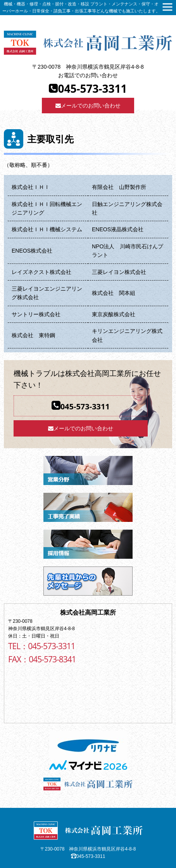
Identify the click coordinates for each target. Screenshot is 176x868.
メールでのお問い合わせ (88, 106)
